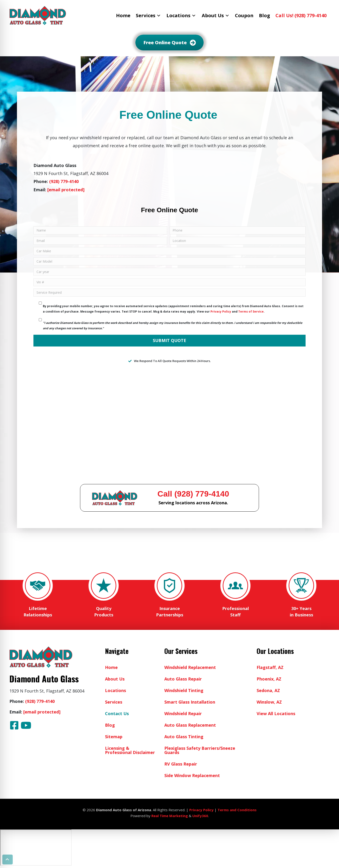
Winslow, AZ (269, 702)
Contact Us (117, 713)
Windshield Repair (183, 713)
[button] (14, 725)
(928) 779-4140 (64, 181)
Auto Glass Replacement (190, 725)
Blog (110, 725)
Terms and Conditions (237, 810)
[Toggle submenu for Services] (159, 16)
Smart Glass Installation (190, 702)
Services (114, 702)
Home (111, 667)
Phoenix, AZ (269, 679)
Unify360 (200, 816)
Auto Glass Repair (183, 679)
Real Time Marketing (170, 816)
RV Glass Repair (181, 764)
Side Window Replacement (192, 775)
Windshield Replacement (190, 667)
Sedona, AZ (268, 690)
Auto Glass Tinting (184, 737)
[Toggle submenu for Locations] (194, 16)
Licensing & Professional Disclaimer (130, 750)
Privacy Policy (221, 312)
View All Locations (276, 713)
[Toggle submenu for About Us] (227, 16)
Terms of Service (251, 312)
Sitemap (114, 737)
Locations (115, 690)
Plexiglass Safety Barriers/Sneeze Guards (200, 750)
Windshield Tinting (184, 690)
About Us (115, 679)
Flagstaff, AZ (270, 667)
